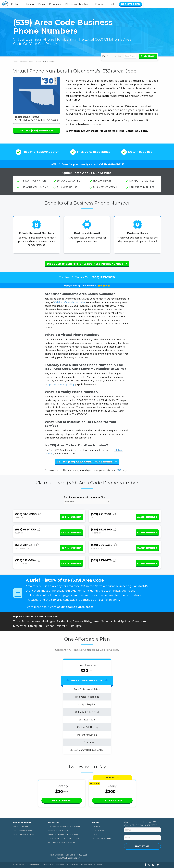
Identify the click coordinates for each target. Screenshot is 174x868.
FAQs (95, 826)
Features (32, 4)
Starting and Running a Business (64, 818)
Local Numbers (21, 818)
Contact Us (98, 822)
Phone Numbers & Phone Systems (64, 830)
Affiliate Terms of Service (93, 856)
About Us (97, 818)
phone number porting (62, 382)
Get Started (161, 4)
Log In (143, 4)
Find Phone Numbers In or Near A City (84, 495)
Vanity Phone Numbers (24, 826)
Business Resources (65, 4)
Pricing (45, 4)
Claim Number (71, 513)
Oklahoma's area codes (77, 598)
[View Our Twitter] (157, 856)
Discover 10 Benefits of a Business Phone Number (87, 264)
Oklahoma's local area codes (70, 300)
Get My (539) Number (36, 130)
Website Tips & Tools (58, 822)
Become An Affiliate (102, 830)
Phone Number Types (93, 4)
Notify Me (142, 838)
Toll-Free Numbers (23, 822)
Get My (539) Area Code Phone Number (87, 460)
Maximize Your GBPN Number (62, 834)
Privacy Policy (61, 856)
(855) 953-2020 (103, 275)
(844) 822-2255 (116, 164)
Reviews (115, 4)
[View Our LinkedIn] (153, 856)
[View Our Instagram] (149, 856)
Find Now (148, 56)
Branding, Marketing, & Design (63, 826)
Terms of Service (48, 856)
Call (100, 275)
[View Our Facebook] (145, 856)
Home (16, 62)
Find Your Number (113, 56)
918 (83, 577)
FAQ (119, 468)
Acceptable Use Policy (75, 856)
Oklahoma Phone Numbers (31, 62)
